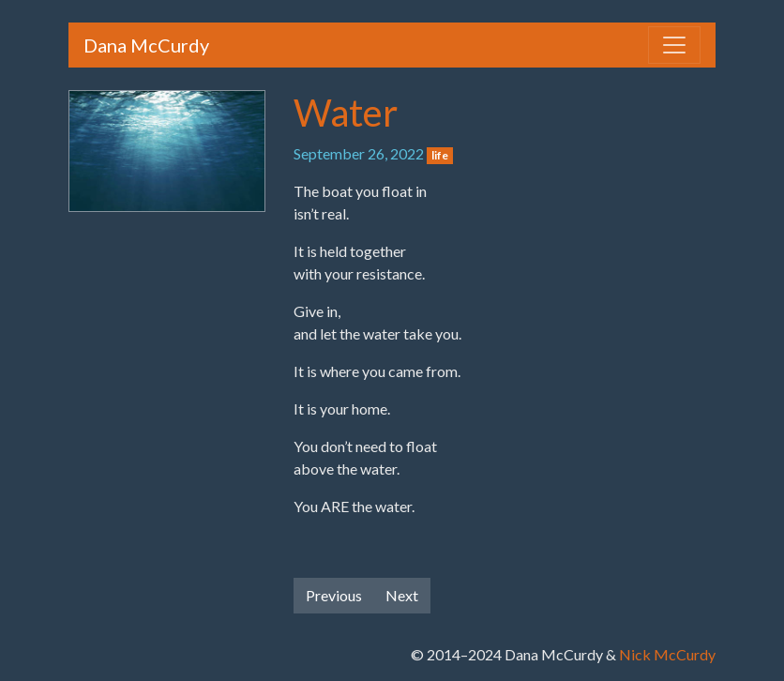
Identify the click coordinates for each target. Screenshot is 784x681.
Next (402, 595)
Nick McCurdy (667, 654)
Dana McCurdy (146, 45)
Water (346, 113)
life (440, 155)
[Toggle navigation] (674, 45)
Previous (334, 595)
